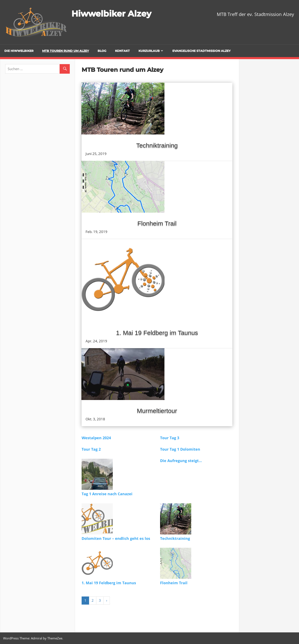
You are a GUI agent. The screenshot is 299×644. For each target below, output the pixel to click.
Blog (102, 51)
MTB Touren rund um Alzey (66, 51)
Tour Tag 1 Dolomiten (180, 449)
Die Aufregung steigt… (181, 461)
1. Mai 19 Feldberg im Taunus (157, 333)
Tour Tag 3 (170, 438)
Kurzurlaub (149, 51)
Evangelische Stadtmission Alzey (201, 51)
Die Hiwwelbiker (19, 51)
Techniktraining (157, 145)
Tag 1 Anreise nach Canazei (107, 494)
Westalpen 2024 (96, 438)
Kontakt (122, 51)
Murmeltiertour (157, 411)
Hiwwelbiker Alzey (111, 14)
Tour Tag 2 (91, 449)
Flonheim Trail (157, 223)
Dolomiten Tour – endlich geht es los (116, 538)
